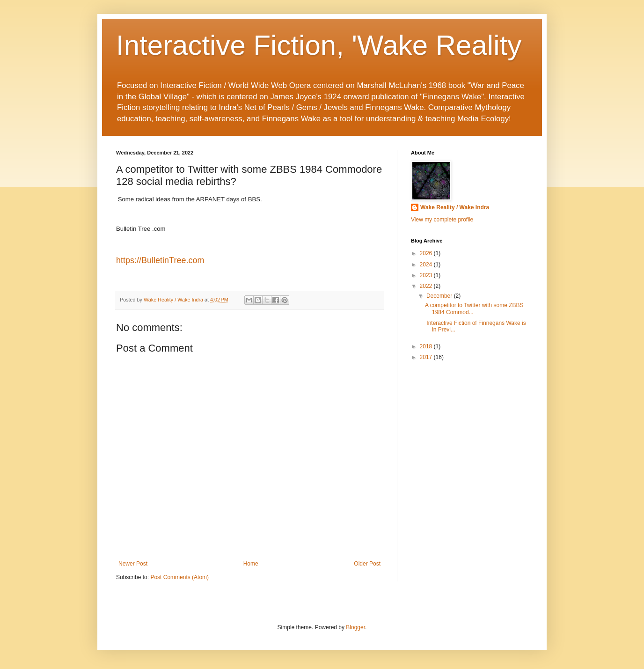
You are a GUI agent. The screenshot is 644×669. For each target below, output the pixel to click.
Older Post (367, 564)
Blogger (355, 627)
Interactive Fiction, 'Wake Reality (319, 45)
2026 (427, 253)
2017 (427, 357)
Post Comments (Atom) (179, 577)
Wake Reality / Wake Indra (455, 207)
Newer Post (133, 564)
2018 (427, 346)
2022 (427, 286)
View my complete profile (442, 220)
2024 (427, 265)
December (440, 296)
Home (251, 564)
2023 (427, 275)
